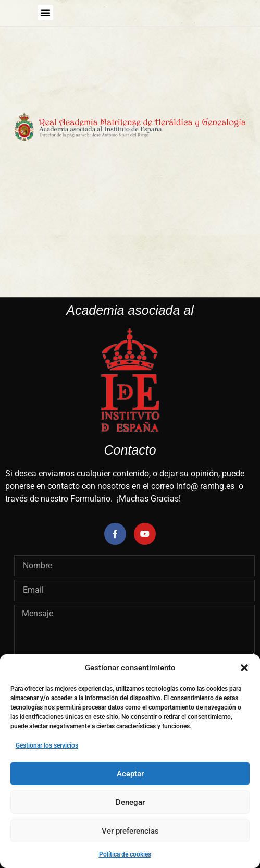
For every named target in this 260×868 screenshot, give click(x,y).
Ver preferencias (130, 831)
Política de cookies (125, 854)
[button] (244, 668)
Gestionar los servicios (47, 745)
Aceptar (130, 774)
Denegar (130, 802)
